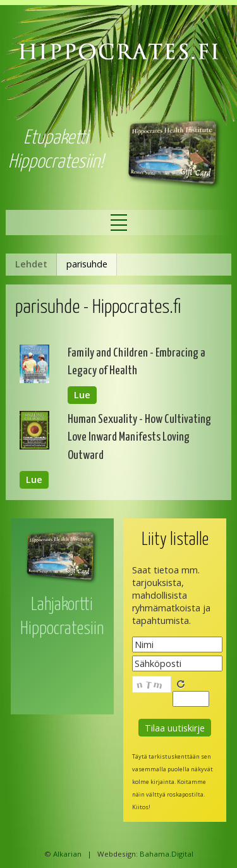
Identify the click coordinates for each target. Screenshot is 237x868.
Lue (82, 395)
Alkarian (67, 854)
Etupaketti (56, 138)
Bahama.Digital (167, 854)
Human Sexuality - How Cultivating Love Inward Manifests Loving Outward (139, 437)
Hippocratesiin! (56, 162)
